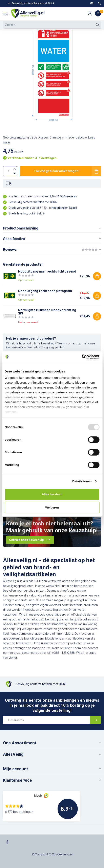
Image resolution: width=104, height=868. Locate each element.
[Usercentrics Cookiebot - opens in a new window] (82, 357)
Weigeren (52, 507)
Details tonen (82, 481)
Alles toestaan (52, 494)
